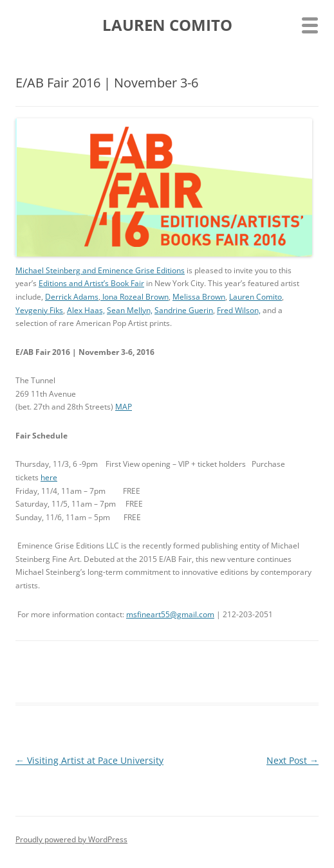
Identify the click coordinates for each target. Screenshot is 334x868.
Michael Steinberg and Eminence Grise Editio (96, 270)
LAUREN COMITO (167, 25)
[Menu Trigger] (310, 24)
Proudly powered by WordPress (71, 839)
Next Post (292, 760)
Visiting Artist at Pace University (89, 760)
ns (181, 270)
